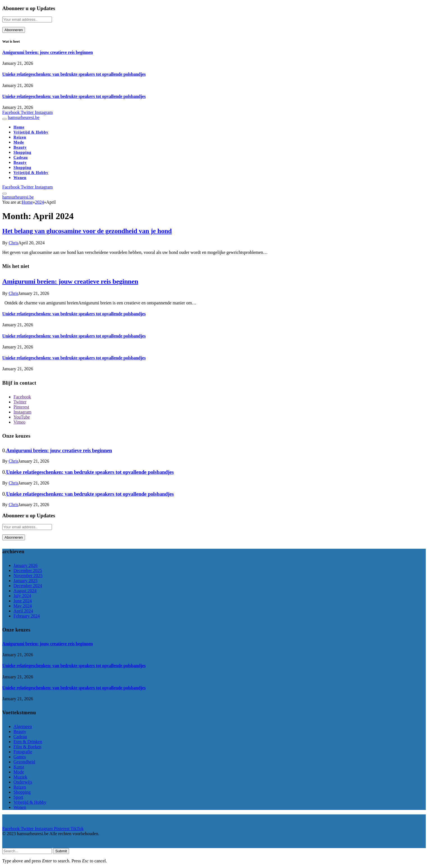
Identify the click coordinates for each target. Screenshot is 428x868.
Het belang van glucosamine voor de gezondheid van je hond (87, 231)
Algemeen (23, 726)
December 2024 (28, 586)
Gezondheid (24, 762)
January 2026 (26, 565)
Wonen (20, 178)
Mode (19, 142)
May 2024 (23, 606)
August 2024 (25, 591)
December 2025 (28, 570)
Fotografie (23, 752)
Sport (18, 797)
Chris (14, 243)
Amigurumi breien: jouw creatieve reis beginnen (48, 52)
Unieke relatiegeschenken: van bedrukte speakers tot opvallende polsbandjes (74, 74)
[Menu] (4, 119)
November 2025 (28, 576)
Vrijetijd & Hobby (31, 132)
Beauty (20, 147)
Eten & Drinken (28, 742)
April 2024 (23, 611)
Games (20, 757)
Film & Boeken (28, 747)
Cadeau (21, 158)
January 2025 (26, 581)
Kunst (19, 767)
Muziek (20, 777)
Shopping (22, 152)
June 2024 (23, 601)
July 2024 (22, 596)
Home (19, 127)
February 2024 (27, 616)
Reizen (20, 137)
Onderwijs (23, 782)
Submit (61, 851)
